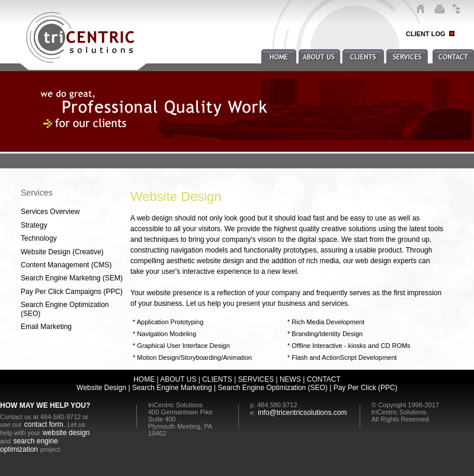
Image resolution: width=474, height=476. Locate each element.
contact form (44, 424)
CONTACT (324, 379)
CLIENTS (217, 379)
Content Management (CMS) (66, 265)
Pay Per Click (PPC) (366, 388)
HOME (144, 379)
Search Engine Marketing (171, 388)
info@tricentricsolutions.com (302, 413)
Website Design (101, 388)
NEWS (290, 379)
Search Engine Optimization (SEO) (65, 309)
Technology (39, 238)
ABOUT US (178, 379)
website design (66, 433)
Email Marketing (46, 327)
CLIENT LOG (426, 34)
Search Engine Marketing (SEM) (72, 278)
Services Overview (50, 212)
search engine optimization (29, 445)
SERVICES (256, 379)
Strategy (34, 225)
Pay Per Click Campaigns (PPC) (72, 292)
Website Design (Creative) (62, 252)
